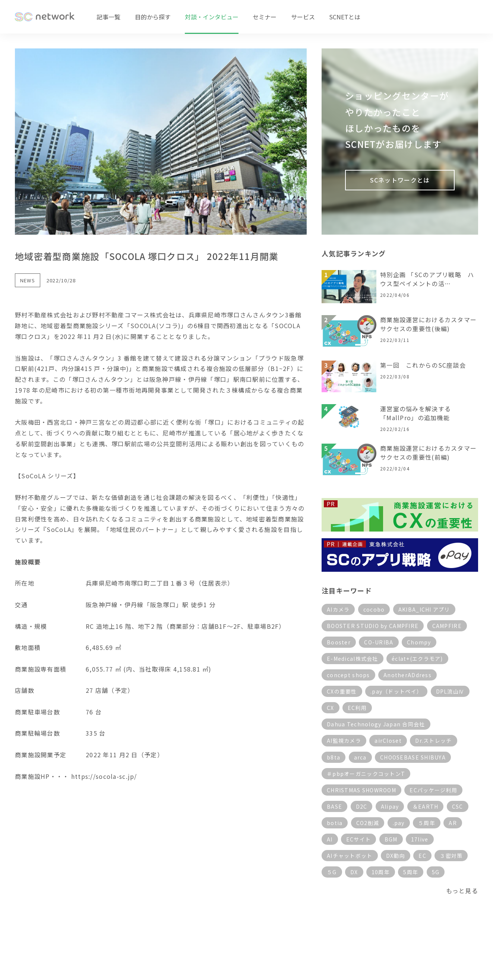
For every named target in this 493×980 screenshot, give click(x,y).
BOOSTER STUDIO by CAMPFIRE (373, 626)
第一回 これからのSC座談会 (423, 365)
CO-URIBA (379, 642)
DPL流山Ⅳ (450, 691)
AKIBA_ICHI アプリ (424, 609)
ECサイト (358, 839)
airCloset (388, 740)
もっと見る (462, 891)
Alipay (390, 806)
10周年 (381, 872)
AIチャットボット (350, 856)
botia (335, 823)
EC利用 (357, 708)
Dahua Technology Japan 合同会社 (376, 724)
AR (453, 823)
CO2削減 (368, 823)
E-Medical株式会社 (353, 659)
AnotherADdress (407, 675)
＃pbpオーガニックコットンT (366, 774)
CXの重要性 (342, 691)
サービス (303, 17)
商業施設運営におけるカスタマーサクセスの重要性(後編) (428, 324)
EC (422, 856)
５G (332, 872)
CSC (458, 806)
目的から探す (153, 17)
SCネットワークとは (400, 180)
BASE (334, 806)
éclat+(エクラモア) (417, 659)
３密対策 (451, 856)
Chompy (419, 642)
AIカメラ (338, 609)
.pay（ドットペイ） (396, 691)
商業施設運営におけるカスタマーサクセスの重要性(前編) (428, 453)
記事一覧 (108, 17)
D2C (362, 806)
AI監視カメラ (344, 740)
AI (330, 839)
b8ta (334, 757)
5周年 (411, 872)
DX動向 (396, 856)
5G (436, 872)
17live (420, 839)
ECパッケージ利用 (433, 790)
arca (360, 757)
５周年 (427, 823)
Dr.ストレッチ (433, 740)
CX (331, 708)
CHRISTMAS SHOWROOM (361, 790)
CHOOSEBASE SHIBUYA (413, 757)
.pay (399, 823)
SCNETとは (345, 17)
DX (354, 872)
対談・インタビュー (212, 17)
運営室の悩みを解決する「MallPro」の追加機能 (415, 413)
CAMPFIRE (447, 626)
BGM (391, 839)
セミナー (265, 17)
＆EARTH (426, 806)
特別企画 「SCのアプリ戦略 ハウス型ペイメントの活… (427, 279)
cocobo (374, 609)
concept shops (348, 675)
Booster (339, 642)
